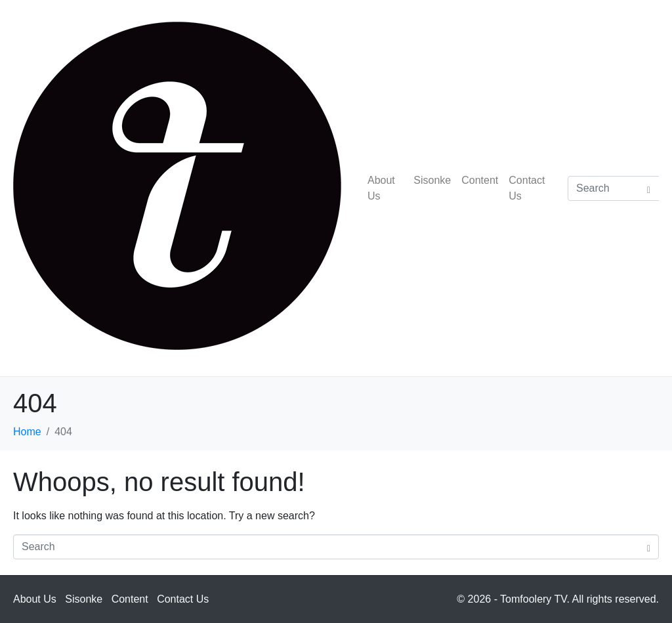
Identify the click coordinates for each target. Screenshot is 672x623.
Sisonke (432, 180)
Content (480, 180)
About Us (381, 188)
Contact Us (527, 188)
